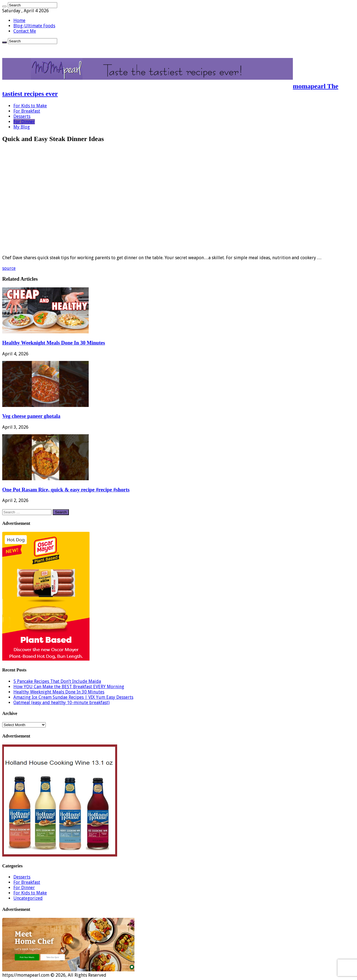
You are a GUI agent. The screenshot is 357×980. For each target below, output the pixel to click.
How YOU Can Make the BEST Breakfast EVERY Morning (69, 687)
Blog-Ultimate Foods (34, 26)
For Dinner (24, 122)
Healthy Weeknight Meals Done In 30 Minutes (54, 343)
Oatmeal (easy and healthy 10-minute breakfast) (61, 703)
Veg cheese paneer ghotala (31, 416)
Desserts (22, 116)
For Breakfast (27, 111)
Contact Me (25, 31)
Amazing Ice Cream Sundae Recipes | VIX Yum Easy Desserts (73, 697)
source (9, 268)
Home (19, 20)
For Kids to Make (30, 106)
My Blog (22, 127)
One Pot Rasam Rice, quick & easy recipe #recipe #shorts (66, 490)
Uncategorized (28, 898)
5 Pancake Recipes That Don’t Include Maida (57, 681)
